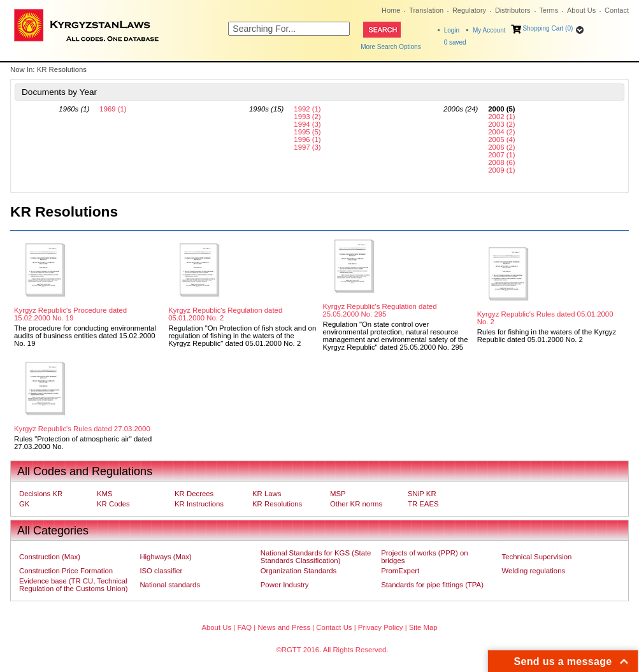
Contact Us (334, 627)
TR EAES (423, 504)
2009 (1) (501, 170)
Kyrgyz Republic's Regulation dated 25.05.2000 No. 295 (380, 310)
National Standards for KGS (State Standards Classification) (316, 557)
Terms (549, 10)
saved (455, 42)
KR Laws (267, 494)
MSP (338, 494)
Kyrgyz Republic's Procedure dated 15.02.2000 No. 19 (70, 314)
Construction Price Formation (66, 571)
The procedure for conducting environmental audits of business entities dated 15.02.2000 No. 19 (85, 336)
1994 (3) (307, 124)
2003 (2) (501, 124)
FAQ (244, 627)
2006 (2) (501, 147)
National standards (170, 585)
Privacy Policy (381, 627)
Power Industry (285, 585)
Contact (617, 10)
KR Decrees (194, 494)
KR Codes (113, 504)
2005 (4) (501, 139)
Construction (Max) (50, 557)
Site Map (423, 627)
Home (391, 10)
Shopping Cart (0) (548, 28)
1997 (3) (307, 147)
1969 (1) (113, 109)
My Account (489, 30)
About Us (581, 10)
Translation (426, 10)
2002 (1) (501, 117)
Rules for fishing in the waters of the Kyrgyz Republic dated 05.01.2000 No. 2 (547, 336)
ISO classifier (161, 571)
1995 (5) (307, 132)
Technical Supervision (537, 557)
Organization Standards (298, 571)
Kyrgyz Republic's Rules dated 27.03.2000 (82, 429)
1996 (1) (307, 139)
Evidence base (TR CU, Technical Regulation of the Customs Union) (73, 585)
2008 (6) (501, 162)
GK (24, 504)
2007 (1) (501, 155)
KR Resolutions (277, 504)
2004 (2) (501, 132)
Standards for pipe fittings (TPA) (432, 585)
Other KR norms (356, 504)
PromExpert (400, 571)
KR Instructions (199, 504)
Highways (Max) (165, 557)
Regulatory (469, 10)
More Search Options (391, 47)
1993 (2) (307, 117)
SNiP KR (422, 494)
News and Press (284, 627)
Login (452, 30)
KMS (105, 494)
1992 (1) (307, 109)
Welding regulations (534, 571)
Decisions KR (41, 494)
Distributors (513, 10)
